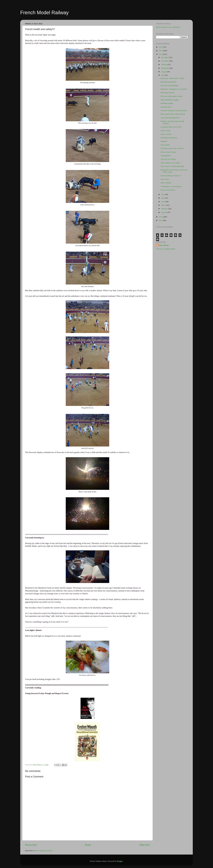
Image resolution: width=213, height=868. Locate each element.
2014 (161, 51)
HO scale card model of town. (172, 96)
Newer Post (31, 845)
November (165, 61)
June (163, 194)
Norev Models (166, 183)
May (163, 198)
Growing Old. (166, 156)
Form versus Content (168, 152)
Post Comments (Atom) (44, 851)
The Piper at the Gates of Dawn (172, 148)
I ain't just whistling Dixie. (170, 118)
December (165, 57)
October (164, 64)
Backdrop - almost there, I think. (173, 78)
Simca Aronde (166, 134)
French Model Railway (44, 13)
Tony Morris (164, 245)
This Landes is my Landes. (171, 163)
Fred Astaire (165, 145)
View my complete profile (166, 249)
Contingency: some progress (171, 186)
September (165, 68)
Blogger (120, 861)
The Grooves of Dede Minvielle (172, 166)
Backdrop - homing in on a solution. (174, 89)
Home (88, 845)
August (164, 72)
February (165, 209)
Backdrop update (167, 103)
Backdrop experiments (169, 138)
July (163, 75)
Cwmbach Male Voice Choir (171, 127)
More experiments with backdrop (173, 114)
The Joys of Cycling (168, 159)
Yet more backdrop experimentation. (174, 110)
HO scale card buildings (170, 85)
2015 (161, 47)
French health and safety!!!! (171, 176)
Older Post (145, 845)
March (164, 205)
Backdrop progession (168, 82)
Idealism (164, 141)
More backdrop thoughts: (170, 100)
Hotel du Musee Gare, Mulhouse (168, 27)
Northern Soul (166, 107)
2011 (161, 220)
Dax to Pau (165, 179)
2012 (161, 217)
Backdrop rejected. (168, 93)
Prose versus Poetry (168, 190)
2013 (161, 54)
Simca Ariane (166, 131)
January (164, 212)
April (163, 202)
